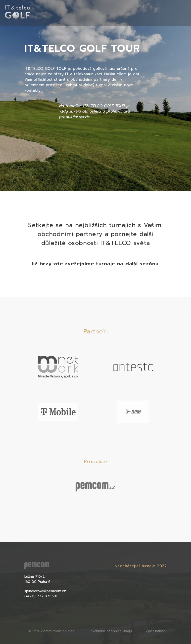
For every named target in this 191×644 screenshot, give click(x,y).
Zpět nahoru (156, 631)
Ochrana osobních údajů (112, 631)
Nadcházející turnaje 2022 (141, 566)
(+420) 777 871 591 (41, 596)
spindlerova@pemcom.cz (45, 591)
